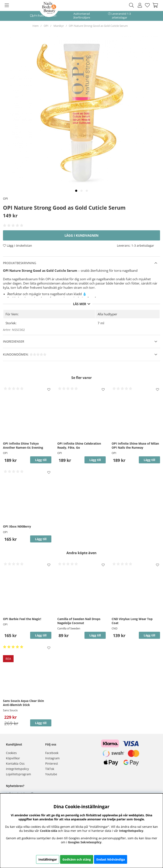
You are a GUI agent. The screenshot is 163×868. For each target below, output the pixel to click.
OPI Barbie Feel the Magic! (22, 619)
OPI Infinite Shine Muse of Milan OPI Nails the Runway (135, 445)
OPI (46, 26)
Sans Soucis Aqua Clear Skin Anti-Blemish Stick (23, 703)
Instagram (52, 758)
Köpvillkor (13, 758)
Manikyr (59, 26)
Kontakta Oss (15, 763)
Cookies (11, 753)
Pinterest (52, 763)
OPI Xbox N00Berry (17, 526)
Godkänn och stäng (77, 859)
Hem (36, 26)
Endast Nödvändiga (111, 859)
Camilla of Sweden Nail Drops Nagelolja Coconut (79, 621)
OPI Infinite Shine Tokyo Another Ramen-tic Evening (23, 445)
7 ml (101, 323)
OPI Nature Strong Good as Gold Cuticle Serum (98, 26)
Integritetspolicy (17, 769)
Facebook (52, 753)
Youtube (51, 774)
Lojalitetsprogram (18, 774)
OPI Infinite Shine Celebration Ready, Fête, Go (79, 445)
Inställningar (48, 859)
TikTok (50, 769)
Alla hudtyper (107, 314)
